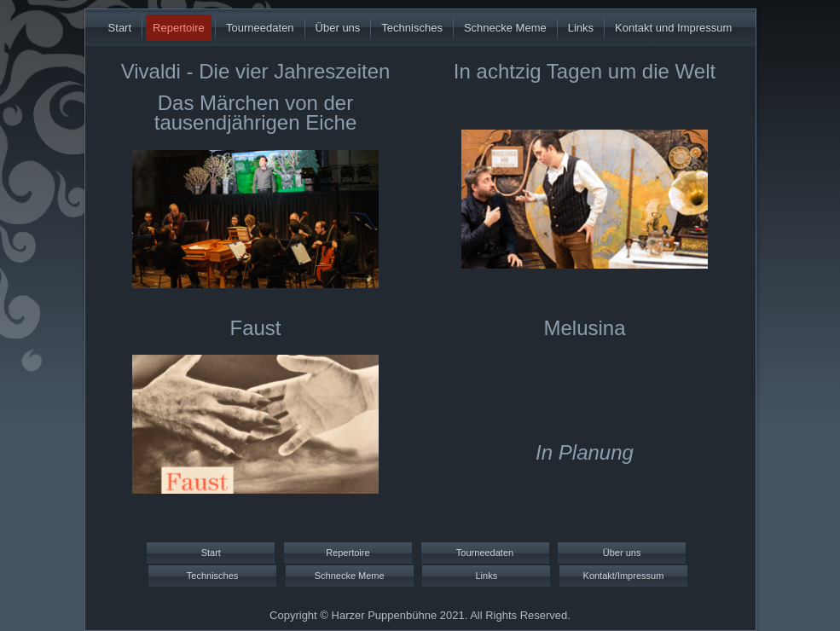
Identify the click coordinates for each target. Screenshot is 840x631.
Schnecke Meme (505, 28)
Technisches (412, 28)
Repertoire (179, 28)
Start (120, 28)
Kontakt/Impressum (624, 576)
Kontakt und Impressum (673, 28)
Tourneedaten (260, 28)
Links (581, 28)
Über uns (338, 28)
